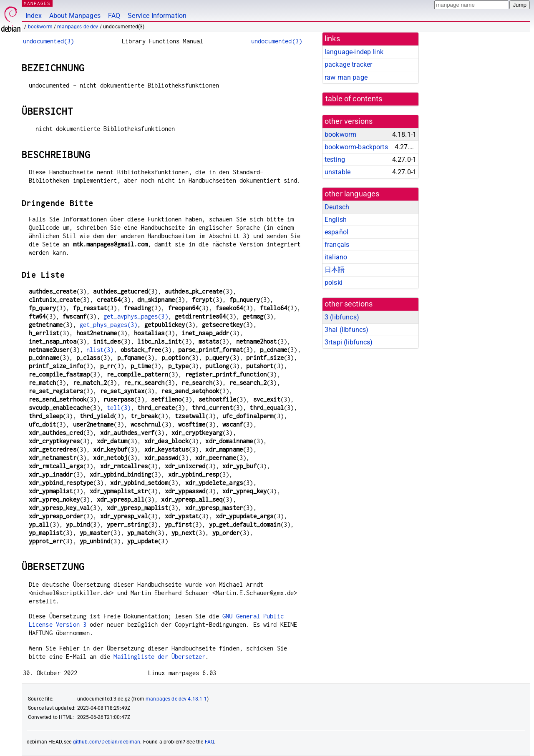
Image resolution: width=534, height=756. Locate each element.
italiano (336, 257)
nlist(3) (100, 350)
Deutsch (337, 207)
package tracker (348, 64)
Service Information (157, 16)
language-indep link (354, 52)
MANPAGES (37, 3)
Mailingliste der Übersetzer (159, 657)
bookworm (40, 27)
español (336, 232)
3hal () (346, 330)
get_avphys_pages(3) (136, 316)
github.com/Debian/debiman (107, 742)
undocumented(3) (48, 41)
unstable (338, 172)
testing (335, 159)
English (336, 220)
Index (34, 16)
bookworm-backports (356, 147)
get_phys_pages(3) (109, 325)
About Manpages (75, 16)
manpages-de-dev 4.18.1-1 (176, 699)
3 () (342, 317)
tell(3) (119, 408)
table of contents (354, 99)
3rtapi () (349, 342)
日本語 (335, 270)
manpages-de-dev (78, 27)
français (337, 245)
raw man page (346, 77)
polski (334, 283)
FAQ (114, 16)
